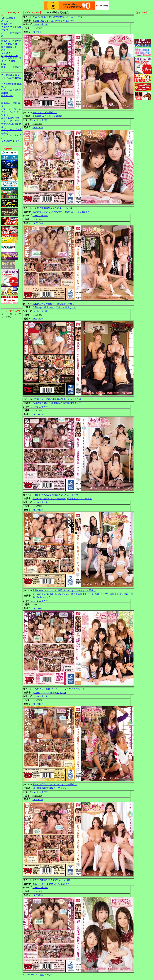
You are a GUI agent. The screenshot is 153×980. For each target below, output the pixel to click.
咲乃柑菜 (71, 499)
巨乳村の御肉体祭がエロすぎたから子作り (54, 208)
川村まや (46, 884)
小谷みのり (68, 21)
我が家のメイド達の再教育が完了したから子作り (57, 399)
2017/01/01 (38, 32)
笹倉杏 (36, 21)
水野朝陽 (37, 212)
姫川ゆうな (57, 21)
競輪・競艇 (12, 103)
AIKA (47, 594)
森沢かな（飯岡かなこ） (45, 499)
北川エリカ (84, 212)
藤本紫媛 (55, 693)
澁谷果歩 (114, 594)
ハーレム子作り (40, 24)
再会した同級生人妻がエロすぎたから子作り (55, 784)
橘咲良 (63, 693)
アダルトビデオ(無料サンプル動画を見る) (11, 124)
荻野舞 (66, 403)
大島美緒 (37, 116)
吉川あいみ (47, 212)
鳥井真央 (65, 884)
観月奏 (59, 116)
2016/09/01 (38, 608)
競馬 (3, 103)
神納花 (45, 788)
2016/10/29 (38, 319)
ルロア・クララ (84, 499)
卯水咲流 (37, 788)
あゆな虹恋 (47, 403)
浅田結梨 (37, 403)
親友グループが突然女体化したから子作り (54, 304)
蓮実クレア (76, 403)
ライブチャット (9, 135)
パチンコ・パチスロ (11, 109)
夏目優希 (124, 594)
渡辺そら (56, 884)
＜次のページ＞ (45, 975)
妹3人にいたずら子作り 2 (45, 113)
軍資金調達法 (8, 118)
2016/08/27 (38, 704)
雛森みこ (58, 403)
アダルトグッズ (9, 130)
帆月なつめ (71, 307)
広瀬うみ (60, 307)
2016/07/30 (38, 800)
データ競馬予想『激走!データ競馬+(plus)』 (11, 61)
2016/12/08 (38, 223)
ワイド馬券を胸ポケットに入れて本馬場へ (11, 78)
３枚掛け (6, 53)
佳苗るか (62, 499)
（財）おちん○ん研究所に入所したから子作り (55, 495)
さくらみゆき (49, 116)
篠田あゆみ (56, 594)
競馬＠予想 (7, 24)
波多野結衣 (77, 594)
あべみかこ (45, 597)
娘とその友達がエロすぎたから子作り (51, 880)
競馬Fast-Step (8, 96)
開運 (17, 118)
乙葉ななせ (38, 307)
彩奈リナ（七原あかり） (66, 212)
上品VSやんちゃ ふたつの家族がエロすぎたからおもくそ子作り (64, 590)
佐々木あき (38, 594)
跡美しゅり (45, 21)
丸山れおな (38, 693)
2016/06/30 (38, 895)
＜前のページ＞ (30, 975)
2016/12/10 (38, 128)
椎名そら (37, 884)
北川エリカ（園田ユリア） (96, 594)
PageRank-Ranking (10, 56)
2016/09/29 (38, 414)
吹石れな (66, 594)
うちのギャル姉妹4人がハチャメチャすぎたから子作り (60, 689)
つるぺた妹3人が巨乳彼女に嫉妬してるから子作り (57, 17)
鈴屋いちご (50, 307)
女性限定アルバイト (11, 141)
